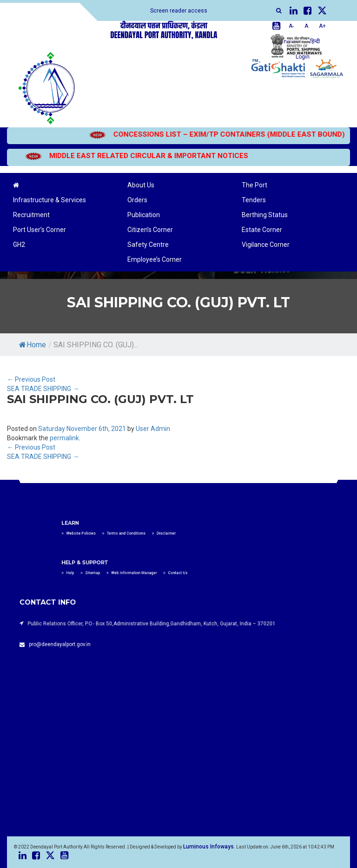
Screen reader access (179, 11)
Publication (144, 215)
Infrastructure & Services (50, 200)
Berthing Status (265, 215)
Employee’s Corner (155, 259)
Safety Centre (148, 245)
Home (33, 345)
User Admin (153, 429)
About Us (141, 185)
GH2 (19, 245)
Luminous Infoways (208, 847)
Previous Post (31, 379)
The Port (255, 185)
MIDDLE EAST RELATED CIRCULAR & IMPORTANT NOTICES (125, 156)
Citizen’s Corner (150, 230)
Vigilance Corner (266, 245)
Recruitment (31, 215)
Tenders (254, 200)
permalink (64, 438)
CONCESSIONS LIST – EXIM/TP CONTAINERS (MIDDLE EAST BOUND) (205, 134)
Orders (137, 200)
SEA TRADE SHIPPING (43, 389)
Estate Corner (262, 230)
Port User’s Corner (40, 230)
